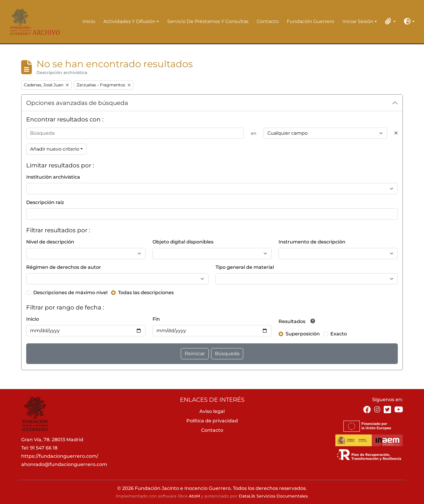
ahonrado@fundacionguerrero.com (64, 464)
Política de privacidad (212, 421)
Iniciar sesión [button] (358, 22)
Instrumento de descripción (312, 242)
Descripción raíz (45, 202)
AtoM (194, 496)
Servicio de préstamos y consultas (208, 21)
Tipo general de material (245, 267)
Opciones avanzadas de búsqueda (77, 103)
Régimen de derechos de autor (64, 267)
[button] (389, 21)
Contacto (268, 21)
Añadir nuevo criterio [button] (55, 149)
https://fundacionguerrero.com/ (60, 456)
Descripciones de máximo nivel (70, 293)
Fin (156, 319)
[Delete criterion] (396, 133)
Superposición (303, 334)
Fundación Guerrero (310, 21)
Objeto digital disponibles (183, 242)
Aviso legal (212, 411)
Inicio (89, 21)
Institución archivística (53, 177)
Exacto (339, 334)
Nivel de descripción (50, 242)
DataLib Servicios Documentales (273, 496)
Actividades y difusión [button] (129, 22)
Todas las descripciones (146, 293)
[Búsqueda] (135, 133)
